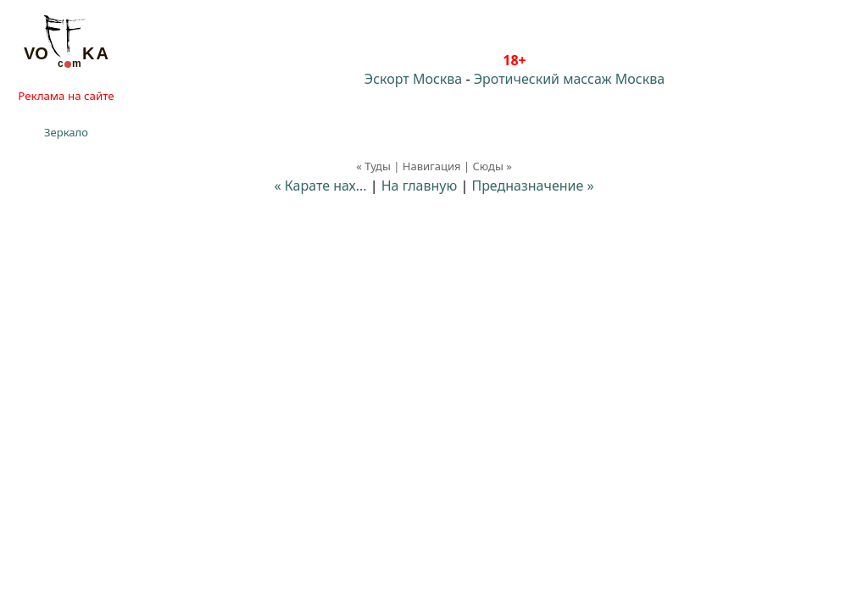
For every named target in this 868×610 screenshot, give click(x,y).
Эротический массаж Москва (569, 79)
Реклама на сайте (66, 96)
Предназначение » (532, 186)
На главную (420, 186)
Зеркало (66, 132)
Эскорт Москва (413, 79)
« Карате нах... (320, 186)
